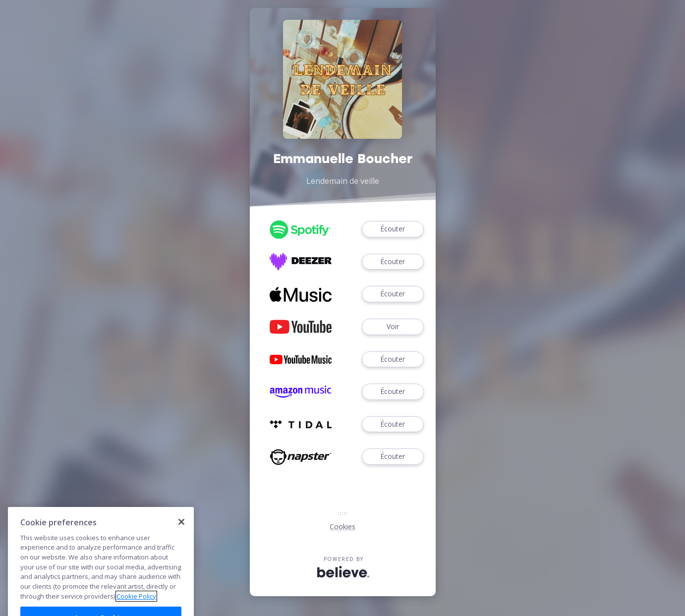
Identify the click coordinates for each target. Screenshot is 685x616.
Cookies (342, 527)
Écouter (393, 229)
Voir (393, 327)
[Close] (181, 540)
